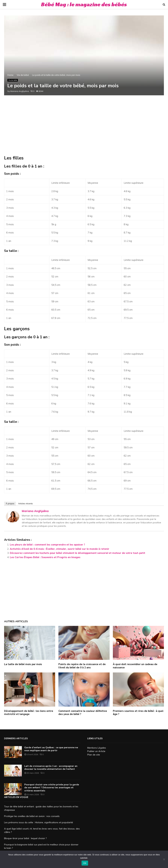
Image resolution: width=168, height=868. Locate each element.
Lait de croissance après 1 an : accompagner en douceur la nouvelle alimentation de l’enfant (51, 768)
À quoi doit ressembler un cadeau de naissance (135, 666)
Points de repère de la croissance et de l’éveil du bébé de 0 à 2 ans (82, 666)
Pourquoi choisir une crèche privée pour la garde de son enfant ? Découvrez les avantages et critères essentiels (52, 788)
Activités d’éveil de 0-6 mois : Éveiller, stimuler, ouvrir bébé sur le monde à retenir (60, 549)
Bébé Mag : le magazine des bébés (84, 4)
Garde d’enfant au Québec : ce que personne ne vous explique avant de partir (51, 749)
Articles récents (26, 504)
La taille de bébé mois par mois (23, 664)
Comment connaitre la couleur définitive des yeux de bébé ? (83, 713)
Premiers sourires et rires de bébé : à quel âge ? (138, 713)
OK (85, 863)
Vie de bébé (13, 80)
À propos (10, 504)
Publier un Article (96, 751)
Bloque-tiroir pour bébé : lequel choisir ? (25, 838)
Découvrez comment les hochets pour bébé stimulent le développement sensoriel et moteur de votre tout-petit (78, 553)
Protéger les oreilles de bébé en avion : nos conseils (32, 816)
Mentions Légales (97, 748)
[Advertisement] (84, 129)
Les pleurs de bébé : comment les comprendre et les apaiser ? (47, 545)
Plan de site (94, 755)
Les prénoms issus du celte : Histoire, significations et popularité (39, 822)
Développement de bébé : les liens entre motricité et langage (29, 713)
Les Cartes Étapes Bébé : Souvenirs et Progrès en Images (45, 557)
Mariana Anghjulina (20, 91)
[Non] (164, 859)
